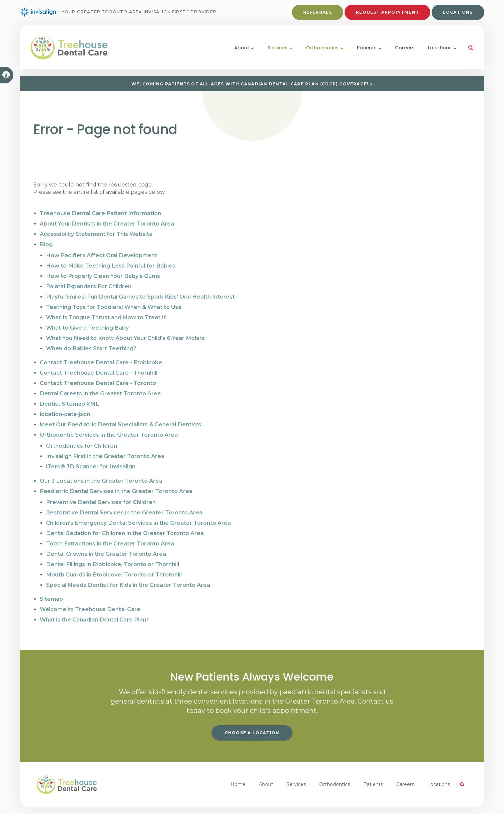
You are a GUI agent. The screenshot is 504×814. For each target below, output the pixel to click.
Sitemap (51, 587)
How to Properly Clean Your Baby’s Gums (102, 274)
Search (92, 804)
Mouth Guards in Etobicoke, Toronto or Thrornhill (113, 563)
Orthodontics (335, 771)
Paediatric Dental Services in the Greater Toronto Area (116, 482)
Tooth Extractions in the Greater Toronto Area (110, 533)
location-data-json (65, 408)
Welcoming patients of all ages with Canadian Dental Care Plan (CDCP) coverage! (250, 84)
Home (238, 771)
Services (296, 771)
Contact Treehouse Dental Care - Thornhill (98, 367)
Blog (46, 243)
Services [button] (275, 52)
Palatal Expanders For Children (88, 284)
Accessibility (67, 804)
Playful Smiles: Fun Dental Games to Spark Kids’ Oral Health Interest (139, 294)
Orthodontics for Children (82, 438)
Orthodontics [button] (320, 52)
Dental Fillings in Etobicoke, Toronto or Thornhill (112, 553)
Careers (402, 52)
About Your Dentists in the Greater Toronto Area (107, 223)
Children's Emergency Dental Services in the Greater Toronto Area (138, 513)
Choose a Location (252, 720)
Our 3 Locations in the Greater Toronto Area (101, 472)
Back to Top (139, 804)
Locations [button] (437, 52)
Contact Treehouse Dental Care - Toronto (98, 377)
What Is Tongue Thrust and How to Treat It (106, 314)
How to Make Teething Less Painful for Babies (110, 264)
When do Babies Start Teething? (91, 344)
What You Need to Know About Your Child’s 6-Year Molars (125, 334)
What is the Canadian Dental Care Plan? (94, 607)
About (266, 771)
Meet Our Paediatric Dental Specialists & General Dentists (120, 418)
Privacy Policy (35, 804)
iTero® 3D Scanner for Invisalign (90, 458)
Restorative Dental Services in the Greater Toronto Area (124, 503)
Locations (458, 14)
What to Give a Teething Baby (87, 324)
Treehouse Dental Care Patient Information (100, 213)
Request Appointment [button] (387, 14)
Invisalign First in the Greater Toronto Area (105, 448)
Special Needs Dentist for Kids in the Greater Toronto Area (127, 573)
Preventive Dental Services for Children (101, 493)
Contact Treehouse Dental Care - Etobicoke (101, 357)
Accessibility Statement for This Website (96, 233)
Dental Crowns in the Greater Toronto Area (106, 543)
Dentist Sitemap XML (69, 397)
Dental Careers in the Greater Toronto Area (100, 387)
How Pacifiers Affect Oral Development (101, 254)
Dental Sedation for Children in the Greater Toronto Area (125, 523)
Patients (373, 771)
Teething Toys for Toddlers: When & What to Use (114, 304)
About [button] (239, 52)
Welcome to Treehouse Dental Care (90, 597)
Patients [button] (364, 52)
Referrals (318, 14)
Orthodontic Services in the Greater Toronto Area (109, 428)
